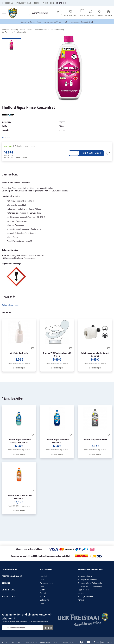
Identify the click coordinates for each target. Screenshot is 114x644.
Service (38, 3)
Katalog (81, 593)
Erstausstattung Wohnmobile (90, 583)
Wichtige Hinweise (85, 597)
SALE (42, 603)
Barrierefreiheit (68, 642)
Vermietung (49, 3)
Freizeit (43, 593)
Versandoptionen (85, 576)
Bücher (43, 597)
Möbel (42, 580)
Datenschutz (46, 642)
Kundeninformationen (91, 569)
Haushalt (43, 576)
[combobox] (45, 13)
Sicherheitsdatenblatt (11, 305)
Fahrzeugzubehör (47, 583)
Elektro (43, 590)
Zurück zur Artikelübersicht (14, 32)
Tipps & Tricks (84, 590)
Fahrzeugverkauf (24, 3)
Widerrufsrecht (31, 642)
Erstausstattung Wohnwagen (90, 586)
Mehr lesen (6, 137)
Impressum (16, 642)
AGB (56, 642)
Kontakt (81, 600)
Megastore (46, 569)
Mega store (61, 3)
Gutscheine (45, 600)
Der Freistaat (8, 3)
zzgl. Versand (23, 158)
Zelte (42, 586)
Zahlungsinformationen (87, 580)
